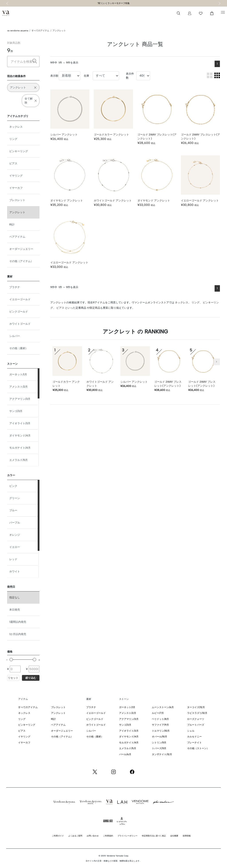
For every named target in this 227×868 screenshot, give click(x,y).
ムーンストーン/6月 (163, 707)
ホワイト (15, 571)
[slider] (11, 660)
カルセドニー (194, 737)
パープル (15, 523)
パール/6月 (125, 754)
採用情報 (187, 836)
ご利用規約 (108, 836)
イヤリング (16, 176)
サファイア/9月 (160, 725)
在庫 (86, 76)
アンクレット (59, 31)
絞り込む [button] (31, 678)
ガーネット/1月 (18, 374)
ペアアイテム (17, 237)
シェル (191, 731)
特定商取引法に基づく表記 (154, 836)
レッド (13, 559)
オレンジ (15, 535)
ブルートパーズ (196, 725)
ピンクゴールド (19, 312)
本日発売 (15, 610)
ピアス (13, 163)
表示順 (54, 76)
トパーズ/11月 (159, 748)
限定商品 (95, 308)
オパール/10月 (159, 737)
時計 (12, 225)
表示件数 (130, 76)
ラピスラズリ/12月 (197, 713)
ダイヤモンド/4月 (20, 436)
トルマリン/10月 (161, 731)
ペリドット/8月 (160, 719)
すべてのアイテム (40, 31)
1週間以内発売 (18, 622)
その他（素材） (19, 348)
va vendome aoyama (18, 31)
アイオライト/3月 (20, 423)
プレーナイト (194, 743)
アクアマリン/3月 (20, 399)
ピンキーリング (19, 151)
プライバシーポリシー (127, 836)
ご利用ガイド (58, 836)
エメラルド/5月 (19, 460)
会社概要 (174, 836)
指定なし (15, 597)
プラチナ (15, 287)
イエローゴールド (20, 299)
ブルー (13, 510)
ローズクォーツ (196, 719)
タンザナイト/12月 (162, 754)
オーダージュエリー (21, 249)
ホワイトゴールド (20, 324)
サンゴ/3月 (16, 411)
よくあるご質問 (75, 836)
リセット (13, 678)
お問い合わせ (93, 836)
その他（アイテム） (21, 261)
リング (13, 139)
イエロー (15, 547)
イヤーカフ (16, 188)
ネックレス (16, 127)
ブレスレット (17, 200)
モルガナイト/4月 (20, 448)
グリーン (15, 498)
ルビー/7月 (158, 713)
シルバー (15, 336)
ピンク (13, 486)
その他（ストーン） (198, 748)
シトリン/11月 (159, 743)
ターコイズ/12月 (196, 707)
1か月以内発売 (18, 634)
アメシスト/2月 (19, 387)
